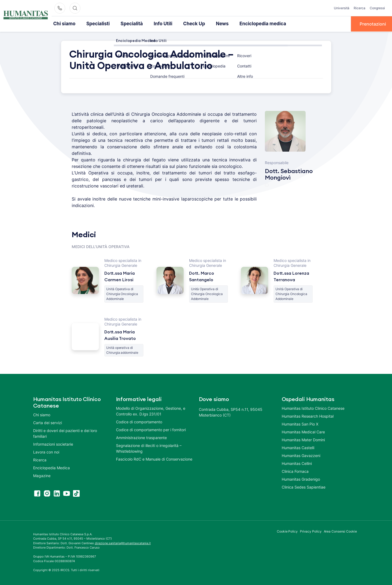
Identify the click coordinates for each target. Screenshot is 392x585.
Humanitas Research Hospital (308, 416)
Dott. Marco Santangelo (202, 276)
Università (342, 8)
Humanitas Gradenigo (301, 479)
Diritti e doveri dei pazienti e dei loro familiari (65, 433)
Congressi (377, 8)
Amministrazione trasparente (141, 437)
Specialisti (95, 24)
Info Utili (156, 24)
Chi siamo (64, 24)
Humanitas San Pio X (300, 423)
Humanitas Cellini (297, 463)
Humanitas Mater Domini (303, 439)
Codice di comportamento (139, 421)
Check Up (186, 24)
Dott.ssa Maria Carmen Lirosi (120, 276)
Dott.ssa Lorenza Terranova (291, 276)
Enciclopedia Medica (51, 467)
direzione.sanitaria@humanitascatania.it (123, 543)
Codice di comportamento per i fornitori (151, 429)
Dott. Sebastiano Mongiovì (289, 174)
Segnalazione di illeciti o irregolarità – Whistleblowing (149, 448)
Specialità (127, 24)
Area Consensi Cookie (340, 531)
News (213, 24)
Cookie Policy (287, 531)
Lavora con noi (46, 451)
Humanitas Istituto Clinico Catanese (313, 408)
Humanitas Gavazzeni (301, 455)
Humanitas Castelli (298, 447)
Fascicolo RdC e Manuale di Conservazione (154, 459)
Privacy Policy (311, 531)
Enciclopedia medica (251, 24)
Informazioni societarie (53, 444)
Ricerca (360, 8)
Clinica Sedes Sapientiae (304, 487)
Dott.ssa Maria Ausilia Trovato (120, 335)
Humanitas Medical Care (303, 431)
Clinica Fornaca (295, 471)
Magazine (42, 475)
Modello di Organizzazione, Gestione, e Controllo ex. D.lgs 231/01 (151, 411)
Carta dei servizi (48, 422)
